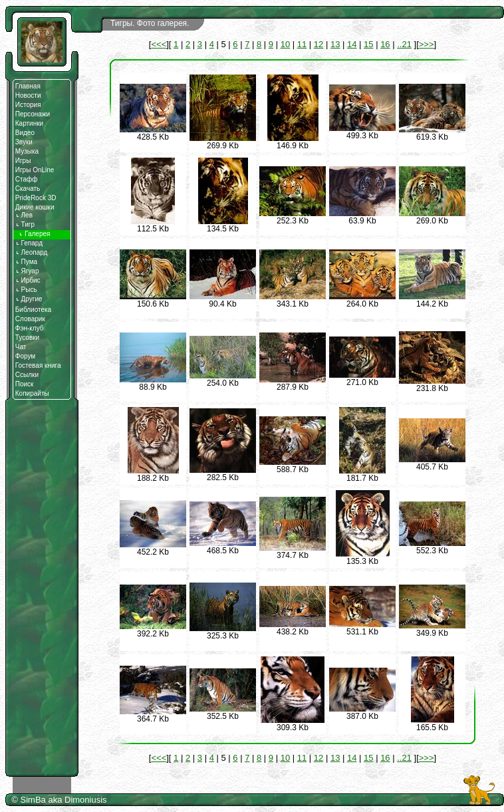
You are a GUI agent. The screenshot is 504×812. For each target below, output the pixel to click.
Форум (25, 356)
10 (285, 44)
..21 (404, 44)
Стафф (27, 179)
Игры (23, 161)
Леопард (32, 252)
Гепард (29, 243)
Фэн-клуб (30, 328)
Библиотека (33, 310)
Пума (26, 262)
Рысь (26, 290)
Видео (25, 133)
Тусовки (27, 338)
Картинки (29, 123)
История (28, 105)
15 (368, 44)
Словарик (30, 319)
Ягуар (27, 271)
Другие (29, 299)
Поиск (25, 384)
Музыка (27, 151)
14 (352, 44)
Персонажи (33, 114)
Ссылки (27, 375)
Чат (21, 347)
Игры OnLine (35, 170)
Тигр (25, 224)
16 (385, 44)
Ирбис (28, 280)
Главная (28, 86)
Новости (28, 95)
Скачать (28, 189)
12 (318, 44)
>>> (427, 44)
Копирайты (32, 393)
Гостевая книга (38, 365)
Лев (24, 215)
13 (335, 44)
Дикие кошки (35, 207)
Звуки (24, 142)
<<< (159, 44)
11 (302, 44)
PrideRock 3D (36, 198)
